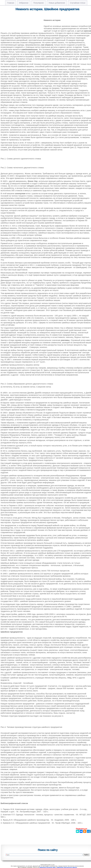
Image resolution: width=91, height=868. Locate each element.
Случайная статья (78, 3)
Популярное (39, 3)
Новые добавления (57, 3)
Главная (11, 3)
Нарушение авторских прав (47, 867)
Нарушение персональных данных (67, 867)
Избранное (24, 3)
